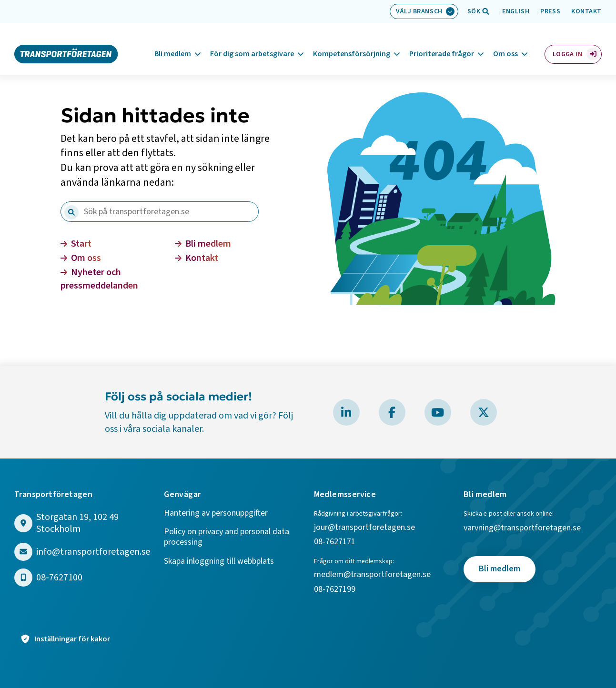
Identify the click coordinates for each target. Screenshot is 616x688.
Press (550, 11)
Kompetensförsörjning (352, 42)
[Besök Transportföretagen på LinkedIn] (346, 412)
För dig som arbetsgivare (252, 42)
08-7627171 (335, 542)
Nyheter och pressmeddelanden (99, 279)
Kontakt (586, 11)
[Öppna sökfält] (474, 11)
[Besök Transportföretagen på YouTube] (438, 412)
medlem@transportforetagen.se (372, 575)
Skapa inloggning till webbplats (219, 562)
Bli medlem (173, 42)
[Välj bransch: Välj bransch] (424, 11)
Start (76, 244)
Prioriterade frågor (442, 42)
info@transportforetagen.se (93, 552)
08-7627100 (59, 578)
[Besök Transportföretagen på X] (484, 412)
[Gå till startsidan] (66, 42)
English (516, 11)
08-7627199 (336, 590)
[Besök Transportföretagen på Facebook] (392, 412)
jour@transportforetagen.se (364, 528)
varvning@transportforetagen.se (522, 528)
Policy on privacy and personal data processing (227, 537)
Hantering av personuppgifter (216, 514)
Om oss (505, 42)
